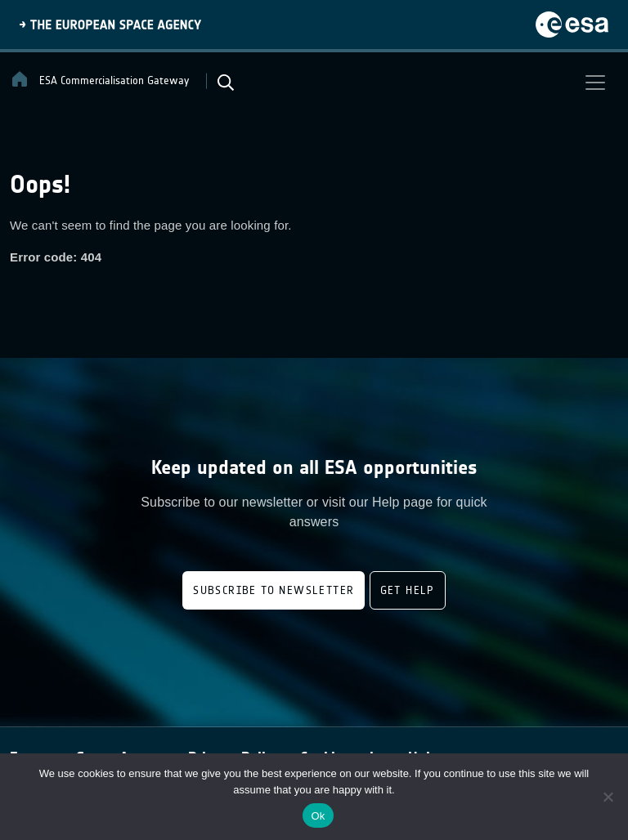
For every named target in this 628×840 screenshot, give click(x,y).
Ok (318, 816)
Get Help (408, 590)
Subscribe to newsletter (274, 590)
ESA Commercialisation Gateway (99, 79)
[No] (608, 797)
